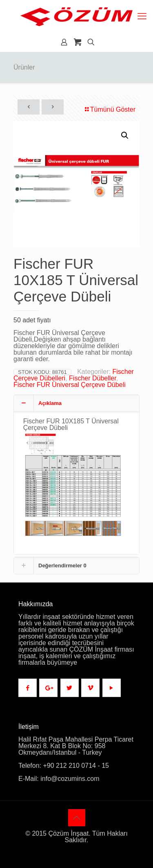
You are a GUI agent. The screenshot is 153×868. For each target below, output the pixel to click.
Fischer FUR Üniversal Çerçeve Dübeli (70, 385)
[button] (125, 135)
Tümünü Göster (110, 109)
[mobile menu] (142, 16)
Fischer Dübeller (93, 378)
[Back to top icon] (77, 818)
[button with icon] (28, 688)
